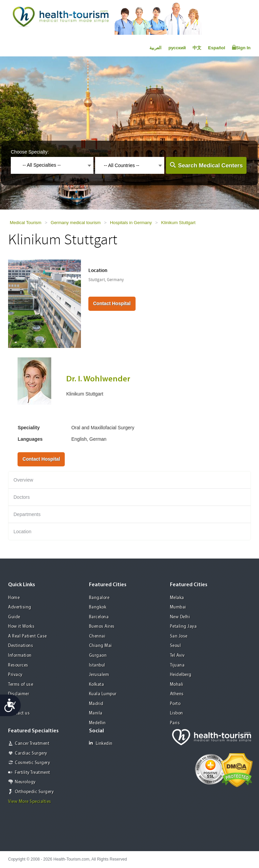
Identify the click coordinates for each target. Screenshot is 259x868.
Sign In (241, 48)
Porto (175, 704)
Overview (23, 480)
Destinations (21, 646)
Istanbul (97, 665)
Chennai (97, 636)
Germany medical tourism (76, 223)
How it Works (21, 627)
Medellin (97, 723)
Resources (18, 665)
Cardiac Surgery (31, 753)
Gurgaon (98, 656)
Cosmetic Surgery (32, 763)
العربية (155, 48)
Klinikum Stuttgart (178, 223)
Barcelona (99, 617)
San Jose (179, 636)
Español (217, 48)
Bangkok (98, 607)
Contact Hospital (112, 303)
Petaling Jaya (183, 627)
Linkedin (101, 743)
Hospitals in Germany (131, 223)
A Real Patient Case (27, 636)
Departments (27, 514)
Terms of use (21, 685)
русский (177, 48)
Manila (96, 713)
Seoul (176, 646)
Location (22, 532)
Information (20, 656)
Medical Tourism (26, 223)
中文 (197, 48)
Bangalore (99, 598)
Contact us (19, 713)
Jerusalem (99, 675)
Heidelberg (181, 675)
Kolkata (97, 685)
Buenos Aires (102, 627)
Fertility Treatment (33, 773)
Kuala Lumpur (103, 694)
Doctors (22, 497)
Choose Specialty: (30, 152)
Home (14, 598)
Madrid (96, 704)
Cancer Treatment (32, 744)
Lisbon (177, 713)
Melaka (177, 598)
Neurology (25, 782)
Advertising (20, 607)
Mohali (177, 685)
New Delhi (180, 617)
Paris (175, 723)
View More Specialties (30, 802)
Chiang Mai (100, 646)
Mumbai (178, 607)
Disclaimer (19, 694)
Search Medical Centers (210, 166)
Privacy (15, 675)
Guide (14, 617)
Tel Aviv (177, 656)
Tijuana (177, 665)
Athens (177, 694)
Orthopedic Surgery (34, 792)
